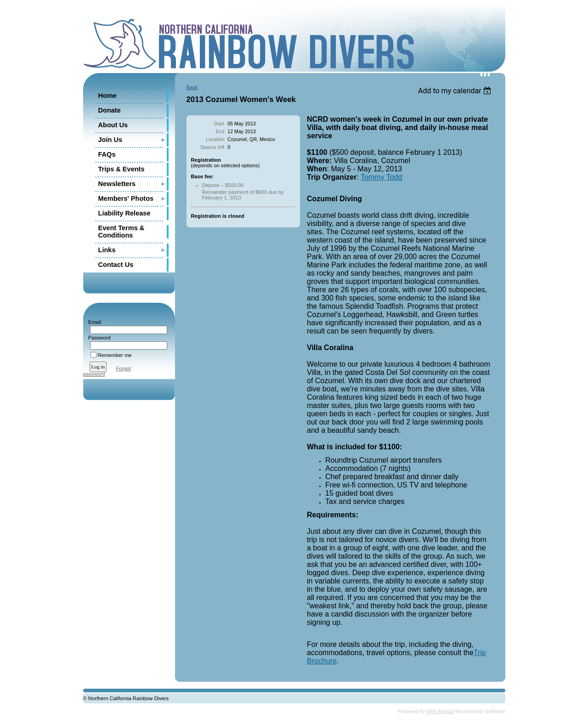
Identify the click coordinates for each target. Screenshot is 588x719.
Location (215, 139)
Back (192, 87)
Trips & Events (122, 169)
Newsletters (117, 184)
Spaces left (212, 147)
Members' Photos (126, 198)
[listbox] (456, 91)
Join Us (110, 140)
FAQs (107, 154)
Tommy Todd (381, 177)
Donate (110, 110)
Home (107, 96)
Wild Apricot (440, 711)
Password (98, 338)
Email (93, 322)
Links (107, 250)
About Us (113, 125)
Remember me (115, 355)
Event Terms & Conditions (122, 232)
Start (219, 124)
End (220, 131)
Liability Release (124, 213)
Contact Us (116, 265)
